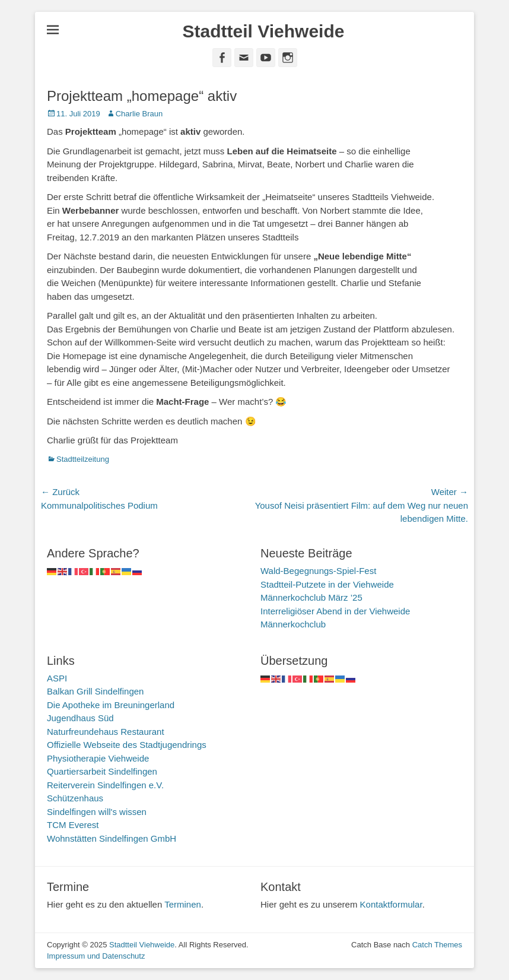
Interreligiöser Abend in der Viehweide (335, 611)
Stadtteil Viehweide (264, 31)
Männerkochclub (293, 624)
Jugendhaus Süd (80, 718)
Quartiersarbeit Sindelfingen (102, 771)
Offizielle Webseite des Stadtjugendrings (127, 745)
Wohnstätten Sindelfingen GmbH (112, 838)
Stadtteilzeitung (83, 459)
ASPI (57, 678)
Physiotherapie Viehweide (98, 758)
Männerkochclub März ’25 (311, 597)
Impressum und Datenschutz (96, 956)
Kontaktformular (391, 904)
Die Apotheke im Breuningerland (111, 705)
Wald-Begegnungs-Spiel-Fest (318, 571)
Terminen (183, 904)
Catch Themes (437, 945)
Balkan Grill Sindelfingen (95, 691)
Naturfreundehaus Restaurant (106, 732)
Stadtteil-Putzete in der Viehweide (327, 584)
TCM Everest (73, 825)
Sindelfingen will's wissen (97, 812)
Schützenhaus (75, 798)
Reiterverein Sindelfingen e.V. (105, 785)
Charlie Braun (139, 114)
